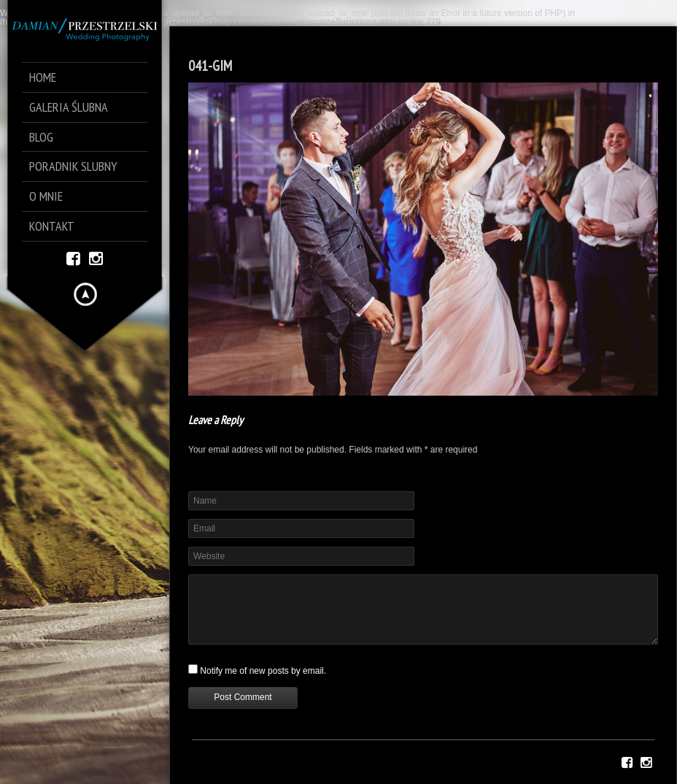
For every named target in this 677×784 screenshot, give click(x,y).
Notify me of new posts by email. (263, 671)
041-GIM (210, 66)
